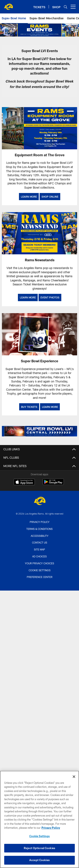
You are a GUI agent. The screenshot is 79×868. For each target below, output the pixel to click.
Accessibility (40, 536)
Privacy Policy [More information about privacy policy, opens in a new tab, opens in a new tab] (51, 830)
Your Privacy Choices (39, 563)
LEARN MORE (28, 297)
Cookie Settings (40, 570)
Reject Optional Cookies (39, 850)
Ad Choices (39, 556)
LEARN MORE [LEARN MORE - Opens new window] (29, 197)
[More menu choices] (73, 7)
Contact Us (40, 542)
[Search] (66, 7)
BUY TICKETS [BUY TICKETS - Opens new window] (29, 407)
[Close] (74, 778)
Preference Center (40, 577)
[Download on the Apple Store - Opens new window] (24, 482)
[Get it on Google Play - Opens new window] (53, 484)
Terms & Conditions (39, 529)
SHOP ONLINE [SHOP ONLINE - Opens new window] (50, 197)
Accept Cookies (39, 862)
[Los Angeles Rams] (40, 501)
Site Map (39, 549)
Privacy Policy (40, 522)
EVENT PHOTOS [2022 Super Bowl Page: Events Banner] (50, 297)
